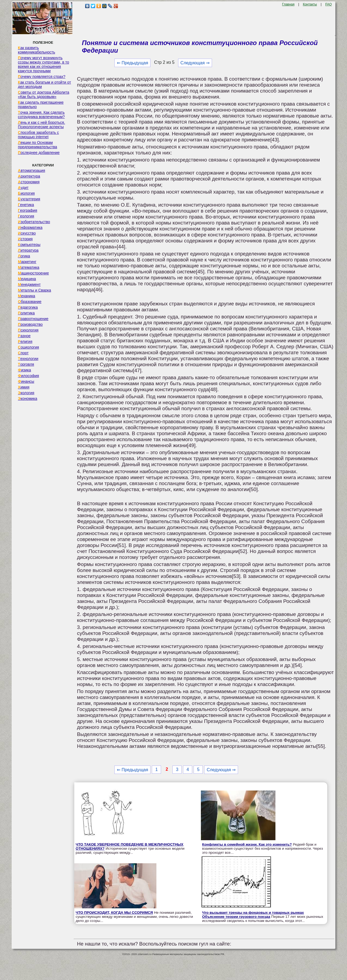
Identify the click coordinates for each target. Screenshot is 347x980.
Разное (24, 336)
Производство (30, 324)
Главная (288, 4)
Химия (24, 387)
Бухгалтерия (29, 199)
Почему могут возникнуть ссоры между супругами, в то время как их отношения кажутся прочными (44, 64)
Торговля (26, 364)
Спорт (23, 353)
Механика (27, 296)
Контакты (310, 4)
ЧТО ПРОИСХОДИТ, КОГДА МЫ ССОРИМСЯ (114, 913)
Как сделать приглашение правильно (41, 105)
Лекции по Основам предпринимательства (37, 145)
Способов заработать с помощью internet (38, 135)
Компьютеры (29, 245)
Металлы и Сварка (34, 290)
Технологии (28, 359)
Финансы (26, 381)
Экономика (28, 399)
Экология (26, 393)
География (28, 210)
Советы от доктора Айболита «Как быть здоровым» (44, 94)
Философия (28, 376)
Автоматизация (31, 170)
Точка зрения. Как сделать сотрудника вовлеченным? (41, 115)
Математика (29, 267)
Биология (26, 193)
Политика (26, 313)
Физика (24, 370)
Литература (28, 250)
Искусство (27, 233)
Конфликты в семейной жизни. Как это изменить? (247, 844)
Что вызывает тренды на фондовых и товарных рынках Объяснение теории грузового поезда (253, 915)
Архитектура (29, 176)
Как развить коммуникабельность (36, 50)
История (25, 239)
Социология (28, 347)
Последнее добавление (39, 153)
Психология (28, 330)
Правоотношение (33, 319)
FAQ (329, 4)
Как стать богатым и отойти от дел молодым (44, 84)
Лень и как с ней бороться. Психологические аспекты (41, 125)
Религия (25, 342)
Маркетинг (27, 262)
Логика (24, 256)
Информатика (30, 227)
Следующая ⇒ (195, 63)
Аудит (23, 188)
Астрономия (29, 182)
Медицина (27, 279)
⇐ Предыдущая (132, 63)
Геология (26, 216)
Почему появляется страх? (42, 77)
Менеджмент (29, 284)
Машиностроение (33, 273)
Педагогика (28, 307)
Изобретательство (34, 222)
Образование (30, 302)
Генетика (26, 205)
